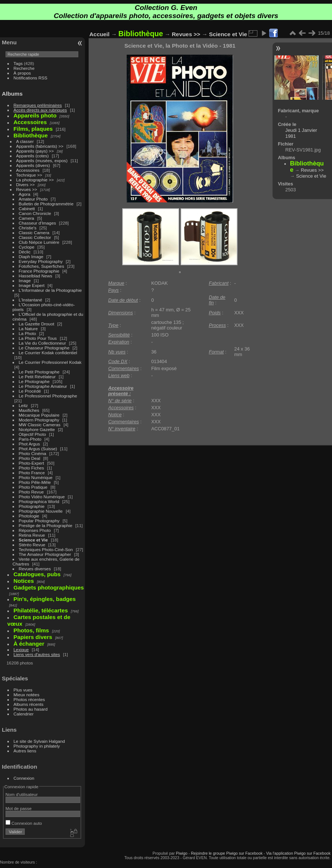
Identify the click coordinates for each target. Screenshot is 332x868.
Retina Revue (32, 535)
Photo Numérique (36, 477)
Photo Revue (31, 492)
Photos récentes (29, 699)
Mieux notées (27, 695)
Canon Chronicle (35, 213)
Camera (27, 218)
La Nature (28, 329)
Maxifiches (29, 410)
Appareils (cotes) (32, 156)
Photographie (32, 506)
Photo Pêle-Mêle (35, 482)
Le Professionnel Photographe (48, 396)
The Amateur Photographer (45, 554)
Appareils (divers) (33, 165)
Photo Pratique (33, 487)
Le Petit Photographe (39, 372)
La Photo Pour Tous (38, 338)
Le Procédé (30, 391)
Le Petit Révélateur (37, 377)
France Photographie (39, 271)
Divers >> (25, 184)
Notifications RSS (31, 78)
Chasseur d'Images (37, 223)
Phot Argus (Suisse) (38, 449)
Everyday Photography (41, 261)
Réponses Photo (35, 530)
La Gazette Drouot (37, 324)
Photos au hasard (31, 709)
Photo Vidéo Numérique (42, 497)
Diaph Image (31, 257)
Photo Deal (30, 458)
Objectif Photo (32, 434)
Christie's (28, 228)
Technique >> (29, 175)
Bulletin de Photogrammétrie (46, 204)
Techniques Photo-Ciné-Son (46, 549)
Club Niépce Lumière (39, 242)
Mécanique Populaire (39, 415)
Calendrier (24, 714)
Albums (12, 94)
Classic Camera (34, 233)
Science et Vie (33, 540)
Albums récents (29, 704)
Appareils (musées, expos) (42, 160)
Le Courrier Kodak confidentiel (48, 353)
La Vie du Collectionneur (42, 343)
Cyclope (27, 247)
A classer (25, 141)
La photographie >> (35, 180)
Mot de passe (19, 808)
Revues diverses (35, 569)
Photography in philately (37, 746)
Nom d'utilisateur (22, 794)
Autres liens (25, 751)
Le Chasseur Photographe (44, 348)
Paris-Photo (30, 439)
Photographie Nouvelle (41, 511)
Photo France (32, 473)
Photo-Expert (32, 463)
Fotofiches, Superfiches (42, 266)
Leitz (23, 405)
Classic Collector (35, 237)
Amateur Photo (33, 199)
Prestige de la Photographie (46, 525)
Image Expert (32, 285)
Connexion (24, 778)
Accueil (100, 34)
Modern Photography (39, 420)
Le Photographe (34, 381)
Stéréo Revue (32, 545)
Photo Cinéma (33, 453)
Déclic (25, 252)
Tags (18, 63)
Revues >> (27, 189)
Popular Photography (39, 521)
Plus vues (23, 690)
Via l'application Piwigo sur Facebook (298, 853)
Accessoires (28, 170)
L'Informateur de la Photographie (50, 290)
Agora (25, 194)
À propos (22, 73)
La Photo (28, 333)
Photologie (29, 516)
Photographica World (39, 501)
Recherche (24, 68)
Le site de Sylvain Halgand (39, 741)
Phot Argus (30, 444)
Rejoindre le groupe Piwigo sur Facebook (227, 853)
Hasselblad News (36, 276)
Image (25, 281)
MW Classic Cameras (40, 425)
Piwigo (182, 853)
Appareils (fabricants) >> (40, 146)
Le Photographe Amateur (43, 386)
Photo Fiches (32, 468)
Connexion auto (24, 823)
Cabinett (27, 209)
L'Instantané (31, 300)
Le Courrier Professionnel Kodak (50, 362)
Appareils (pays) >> (35, 151)
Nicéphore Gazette (37, 429)
